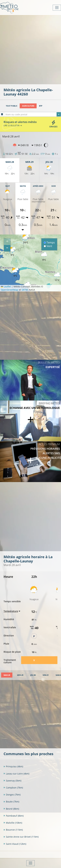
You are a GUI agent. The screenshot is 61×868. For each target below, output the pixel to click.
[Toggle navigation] (57, 8)
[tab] (7, 675)
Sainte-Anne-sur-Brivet (21, 837)
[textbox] (33, 114)
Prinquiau (13, 766)
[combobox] (33, 114)
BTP (41, 106)
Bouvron (13, 830)
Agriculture (28, 106)
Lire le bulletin (13, 125)
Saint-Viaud (15, 844)
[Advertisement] (30, 49)
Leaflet (6, 286)
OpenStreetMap (10, 290)
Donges (12, 795)
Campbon (13, 788)
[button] (12, 252)
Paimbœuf (14, 816)
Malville (13, 823)
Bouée (11, 802)
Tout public (12, 106)
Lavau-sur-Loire (16, 774)
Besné (11, 809)
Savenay (12, 781)
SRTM (25, 290)
